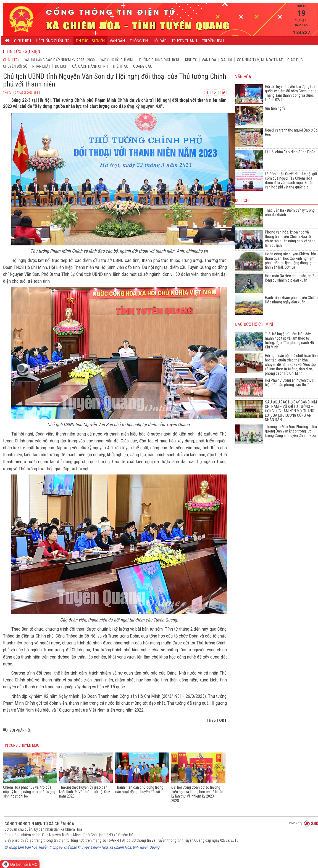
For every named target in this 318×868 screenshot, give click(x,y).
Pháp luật (41, 66)
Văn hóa (209, 60)
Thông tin (139, 41)
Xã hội (227, 60)
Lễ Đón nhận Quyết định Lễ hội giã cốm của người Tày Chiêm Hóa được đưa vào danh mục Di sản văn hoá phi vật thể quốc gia (291, 180)
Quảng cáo (143, 66)
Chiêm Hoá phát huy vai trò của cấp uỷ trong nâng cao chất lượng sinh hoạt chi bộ (29, 792)
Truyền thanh (184, 41)
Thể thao (120, 66)
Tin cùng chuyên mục (21, 745)
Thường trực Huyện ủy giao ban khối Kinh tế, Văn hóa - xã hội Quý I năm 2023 (85, 792)
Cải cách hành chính (90, 66)
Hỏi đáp (160, 41)
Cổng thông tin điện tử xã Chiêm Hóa (39, 824)
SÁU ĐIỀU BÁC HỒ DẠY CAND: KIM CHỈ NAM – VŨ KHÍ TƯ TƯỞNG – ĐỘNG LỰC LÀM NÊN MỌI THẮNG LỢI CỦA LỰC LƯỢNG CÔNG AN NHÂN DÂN (291, 411)
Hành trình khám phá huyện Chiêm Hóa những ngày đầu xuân (291, 300)
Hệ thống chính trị (53, 41)
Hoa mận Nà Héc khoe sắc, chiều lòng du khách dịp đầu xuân (291, 278)
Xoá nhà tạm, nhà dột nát (260, 60)
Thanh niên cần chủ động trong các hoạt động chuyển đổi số (139, 790)
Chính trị (11, 60)
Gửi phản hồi (20, 730)
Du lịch (61, 66)
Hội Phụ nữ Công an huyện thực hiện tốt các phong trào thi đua (289, 382)
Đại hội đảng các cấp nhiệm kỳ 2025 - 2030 (59, 60)
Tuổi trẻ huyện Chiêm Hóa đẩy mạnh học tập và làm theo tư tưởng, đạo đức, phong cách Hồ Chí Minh (289, 340)
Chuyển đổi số (15, 66)
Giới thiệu (23, 41)
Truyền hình (213, 41)
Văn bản (117, 41)
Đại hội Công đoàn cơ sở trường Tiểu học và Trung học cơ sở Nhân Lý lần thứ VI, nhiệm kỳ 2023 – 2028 (197, 794)
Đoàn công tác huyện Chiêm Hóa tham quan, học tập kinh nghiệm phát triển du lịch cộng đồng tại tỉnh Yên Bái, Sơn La (291, 261)
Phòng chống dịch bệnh (160, 60)
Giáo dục (295, 60)
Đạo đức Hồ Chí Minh (117, 60)
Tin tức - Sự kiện (90, 41)
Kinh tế (191, 60)
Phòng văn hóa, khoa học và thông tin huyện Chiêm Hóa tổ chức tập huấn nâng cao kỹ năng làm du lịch (290, 239)
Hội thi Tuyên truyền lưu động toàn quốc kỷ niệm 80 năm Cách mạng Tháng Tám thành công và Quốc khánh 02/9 (291, 93)
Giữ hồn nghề (275, 108)
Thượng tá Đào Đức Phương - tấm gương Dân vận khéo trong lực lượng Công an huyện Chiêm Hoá (291, 431)
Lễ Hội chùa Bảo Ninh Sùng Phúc (290, 152)
